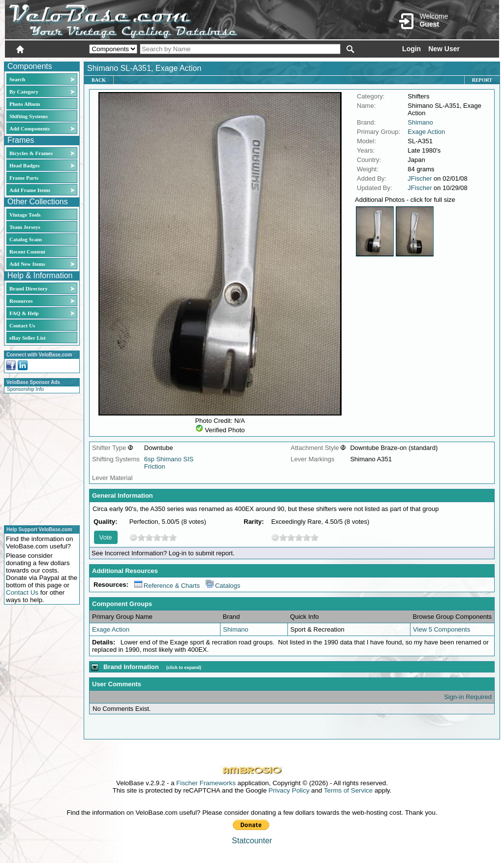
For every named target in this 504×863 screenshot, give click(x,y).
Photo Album (25, 104)
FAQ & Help (24, 313)
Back (99, 80)
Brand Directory (29, 288)
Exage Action (426, 132)
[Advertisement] (39, 458)
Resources (21, 301)
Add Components (30, 128)
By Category (24, 92)
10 (173, 537)
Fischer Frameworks (206, 783)
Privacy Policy (289, 790)
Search (17, 79)
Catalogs (223, 586)
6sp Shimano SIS (169, 459)
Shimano (420, 122)
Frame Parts (24, 178)
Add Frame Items (30, 190)
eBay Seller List (28, 338)
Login (411, 49)
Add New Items (27, 264)
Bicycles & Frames (32, 153)
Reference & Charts (167, 586)
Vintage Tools (25, 215)
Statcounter (252, 841)
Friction (155, 466)
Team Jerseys (25, 227)
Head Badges (24, 165)
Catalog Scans (26, 239)
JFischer (420, 178)
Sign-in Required (468, 697)
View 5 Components (441, 629)
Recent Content (27, 252)
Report (482, 80)
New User (444, 49)
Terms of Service (348, 790)
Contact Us (22, 325)
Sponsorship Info (25, 389)
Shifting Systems (29, 116)
